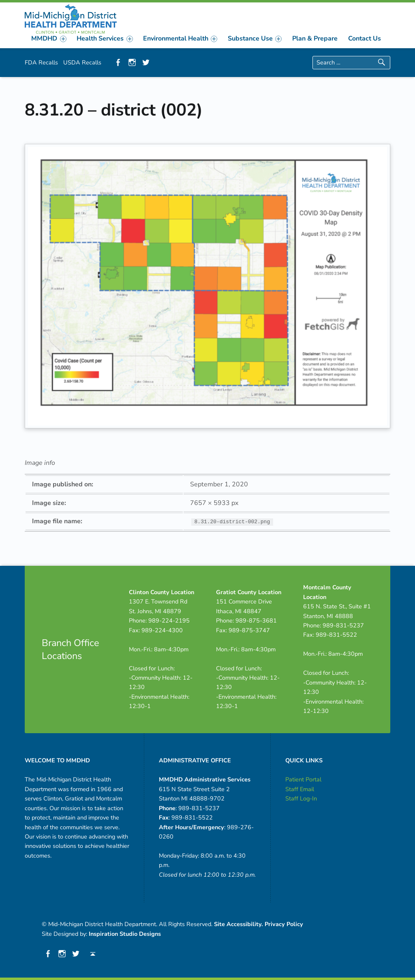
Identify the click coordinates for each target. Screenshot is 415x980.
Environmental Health (180, 39)
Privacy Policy (284, 924)
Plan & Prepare (315, 39)
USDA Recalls (82, 62)
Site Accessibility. (239, 924)
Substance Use (255, 39)
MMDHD (49, 39)
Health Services (105, 39)
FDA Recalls (41, 62)
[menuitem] (49, 39)
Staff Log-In (301, 798)
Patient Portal (303, 779)
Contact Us (365, 39)
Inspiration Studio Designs (125, 934)
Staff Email (300, 789)
